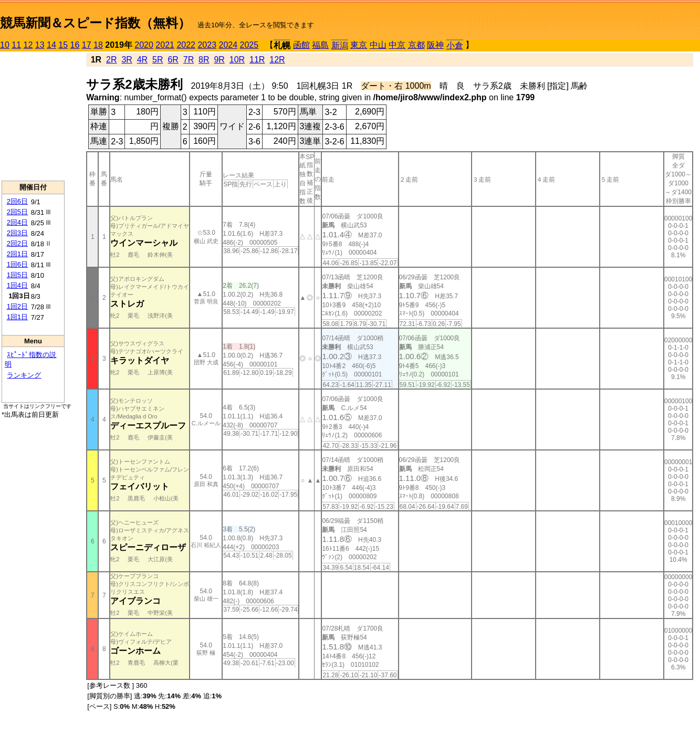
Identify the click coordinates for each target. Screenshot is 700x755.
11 (16, 45)
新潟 (340, 45)
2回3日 (17, 233)
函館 (301, 45)
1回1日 (17, 317)
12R (277, 60)
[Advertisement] (33, 116)
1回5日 (17, 275)
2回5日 (17, 212)
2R (111, 60)
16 (75, 45)
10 (5, 45)
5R (158, 60)
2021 (165, 45)
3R (127, 60)
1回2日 (17, 306)
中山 (378, 45)
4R (142, 60)
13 (40, 45)
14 (51, 45)
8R (204, 60)
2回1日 (17, 254)
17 (87, 45)
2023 (207, 45)
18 (98, 45)
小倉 (455, 45)
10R (237, 60)
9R (219, 60)
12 (28, 45)
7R (189, 60)
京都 (416, 45)
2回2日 (17, 243)
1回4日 (17, 285)
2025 (249, 45)
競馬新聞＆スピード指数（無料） (95, 23)
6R (173, 60)
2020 (144, 45)
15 (63, 45)
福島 (320, 45)
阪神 (435, 45)
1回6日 (17, 264)
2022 (186, 45)
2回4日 (17, 222)
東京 (359, 45)
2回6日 (17, 201)
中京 (397, 45)
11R (257, 60)
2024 (228, 45)
